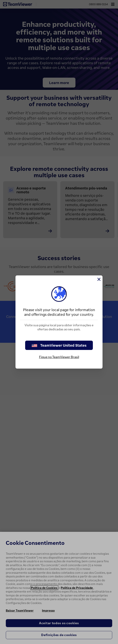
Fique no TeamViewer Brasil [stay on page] (59, 357)
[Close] (99, 279)
